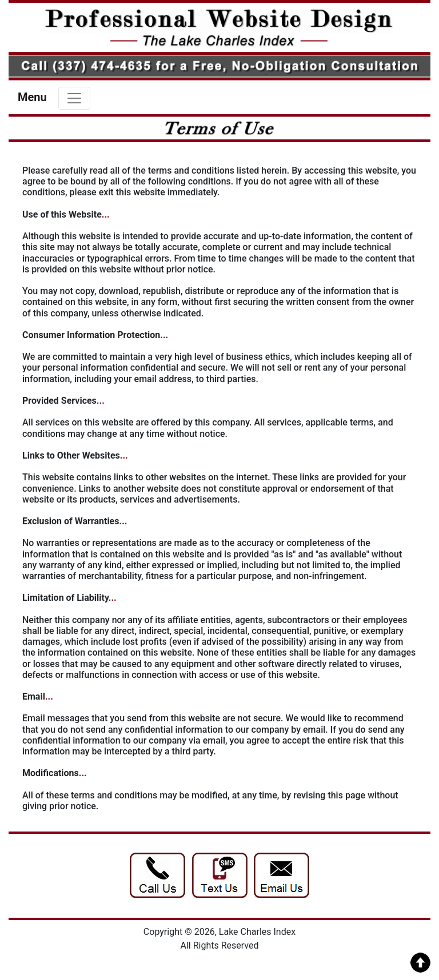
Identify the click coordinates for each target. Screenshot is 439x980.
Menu (32, 97)
